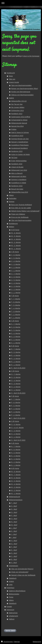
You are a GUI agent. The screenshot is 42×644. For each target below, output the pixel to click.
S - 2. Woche (16, 340)
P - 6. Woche (16, 402)
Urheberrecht (13, 616)
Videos (11, 195)
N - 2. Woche (16, 462)
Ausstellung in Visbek (19, 183)
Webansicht (37, 642)
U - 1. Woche (16, 293)
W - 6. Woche (16, 233)
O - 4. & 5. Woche (17, 428)
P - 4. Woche (16, 409)
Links (11, 585)
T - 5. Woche (16, 305)
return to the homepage (31, 56)
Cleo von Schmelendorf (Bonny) (22, 569)
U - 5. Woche (16, 280)
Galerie (11, 98)
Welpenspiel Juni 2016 (19, 170)
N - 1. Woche (16, 465)
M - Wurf (14, 525)
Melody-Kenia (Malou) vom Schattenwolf (25, 211)
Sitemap (17, 642)
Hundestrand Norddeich (19, 148)
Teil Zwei (14, 158)
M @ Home (15, 468)
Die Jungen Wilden (18, 107)
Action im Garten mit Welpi (20, 154)
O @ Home (15, 421)
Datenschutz (13, 613)
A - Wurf (14, 563)
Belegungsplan (14, 594)
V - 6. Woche (16, 255)
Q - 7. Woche (16, 374)
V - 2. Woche (16, 268)
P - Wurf (14, 516)
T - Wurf (14, 503)
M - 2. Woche (16, 490)
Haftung (12, 619)
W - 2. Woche (16, 246)
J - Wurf (14, 534)
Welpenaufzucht (14, 497)
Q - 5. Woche (16, 377)
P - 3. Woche (16, 412)
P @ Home (15, 396)
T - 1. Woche (16, 318)
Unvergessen (13, 566)
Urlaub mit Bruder (17, 167)
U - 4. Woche (16, 283)
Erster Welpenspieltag (19, 161)
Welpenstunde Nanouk (19, 123)
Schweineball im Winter (19, 120)
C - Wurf (14, 556)
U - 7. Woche (16, 274)
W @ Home (15, 230)
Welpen (11, 227)
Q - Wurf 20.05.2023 (18, 393)
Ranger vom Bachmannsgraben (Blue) (25, 89)
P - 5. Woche (16, 406)
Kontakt (9, 607)
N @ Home (15, 443)
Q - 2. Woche (16, 387)
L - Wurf (14, 528)
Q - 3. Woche (16, 384)
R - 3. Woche (16, 359)
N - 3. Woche (16, 459)
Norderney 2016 (17, 186)
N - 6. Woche (16, 450)
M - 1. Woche (16, 494)
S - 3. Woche (16, 337)
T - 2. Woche (16, 315)
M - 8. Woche (16, 472)
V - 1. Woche (16, 271)
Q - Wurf (14, 512)
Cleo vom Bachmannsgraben (21, 220)
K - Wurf (14, 531)
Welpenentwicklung (16, 500)
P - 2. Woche (16, 415)
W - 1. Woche (16, 249)
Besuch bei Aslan (17, 189)
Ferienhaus (10, 588)
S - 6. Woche (16, 327)
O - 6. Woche (16, 424)
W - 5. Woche (16, 236)
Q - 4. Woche (16, 381)
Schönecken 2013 (17, 111)
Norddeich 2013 (17, 114)
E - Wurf (14, 550)
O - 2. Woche (16, 434)
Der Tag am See (17, 104)
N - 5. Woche (16, 453)
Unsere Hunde (14, 82)
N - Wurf (14, 522)
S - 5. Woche (16, 330)
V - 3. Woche (16, 264)
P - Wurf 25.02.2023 (18, 418)
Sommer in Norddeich (19, 180)
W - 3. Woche (16, 242)
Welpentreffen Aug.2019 (20, 192)
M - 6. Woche (16, 478)
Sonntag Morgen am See (20, 139)
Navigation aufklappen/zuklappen (21, 3)
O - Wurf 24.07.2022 (18, 440)
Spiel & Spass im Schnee (20, 133)
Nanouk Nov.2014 (17, 126)
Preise (11, 597)
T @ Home (15, 296)
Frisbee (14, 129)
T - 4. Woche (16, 308)
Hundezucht (11, 73)
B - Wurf (14, 559)
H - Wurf (14, 541)
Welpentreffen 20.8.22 (19, 101)
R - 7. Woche (16, 349)
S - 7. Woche (16, 324)
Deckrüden (13, 198)
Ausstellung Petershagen (20, 145)
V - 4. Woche (16, 261)
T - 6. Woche (16, 302)
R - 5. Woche (16, 352)
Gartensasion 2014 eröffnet (21, 117)
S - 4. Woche (16, 333)
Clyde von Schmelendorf (20, 572)
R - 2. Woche (16, 362)
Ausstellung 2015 (17, 136)
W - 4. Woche (16, 239)
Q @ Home (15, 371)
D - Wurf (14, 553)
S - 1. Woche (16, 343)
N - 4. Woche (16, 456)
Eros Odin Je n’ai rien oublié (21, 208)
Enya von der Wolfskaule (20, 217)
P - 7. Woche (16, 399)
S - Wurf (14, 506)
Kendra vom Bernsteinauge (21, 92)
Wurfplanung (13, 224)
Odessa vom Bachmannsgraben (22, 95)
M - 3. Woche (16, 487)
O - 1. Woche (16, 437)
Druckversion (7, 642)
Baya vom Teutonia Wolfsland (22, 205)
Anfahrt (11, 581)
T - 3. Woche (16, 311)
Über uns (12, 79)
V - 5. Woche (16, 258)
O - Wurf (14, 519)
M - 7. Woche (16, 475)
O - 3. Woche (16, 431)
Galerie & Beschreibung (17, 591)
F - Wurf (14, 547)
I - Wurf (14, 537)
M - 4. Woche (16, 484)
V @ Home (15, 252)
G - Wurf (14, 544)
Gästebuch (13, 578)
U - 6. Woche (16, 277)
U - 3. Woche (16, 286)
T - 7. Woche (16, 299)
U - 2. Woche (16, 289)
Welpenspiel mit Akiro (19, 176)
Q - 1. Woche (16, 390)
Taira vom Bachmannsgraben (21, 85)
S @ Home (15, 321)
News (11, 76)
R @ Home (15, 346)
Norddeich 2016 (17, 164)
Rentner (12, 202)
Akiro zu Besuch (17, 173)
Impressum (10, 610)
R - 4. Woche (16, 355)
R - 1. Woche (16, 365)
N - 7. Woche (16, 446)
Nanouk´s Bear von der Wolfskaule (23, 575)
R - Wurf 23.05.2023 (18, 368)
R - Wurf (14, 509)
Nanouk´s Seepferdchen (20, 142)
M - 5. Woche (16, 481)
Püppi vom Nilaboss (18, 214)
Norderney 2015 (17, 151)
